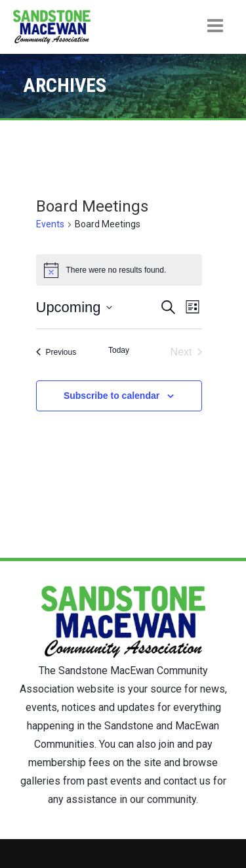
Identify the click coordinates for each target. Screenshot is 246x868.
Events (50, 224)
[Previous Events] (56, 352)
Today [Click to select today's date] (119, 350)
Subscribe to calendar (112, 396)
